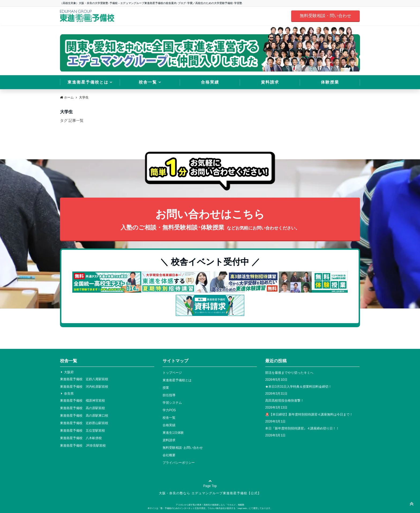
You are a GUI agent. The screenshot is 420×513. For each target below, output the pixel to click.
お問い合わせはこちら (210, 220)
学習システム (172, 403)
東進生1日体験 (173, 433)
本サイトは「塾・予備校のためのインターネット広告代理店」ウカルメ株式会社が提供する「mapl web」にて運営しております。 (210, 508)
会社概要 (169, 455)
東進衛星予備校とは (88, 82)
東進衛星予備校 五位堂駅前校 (82, 431)
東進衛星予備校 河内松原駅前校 (84, 387)
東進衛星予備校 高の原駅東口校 (84, 416)
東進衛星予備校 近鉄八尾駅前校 (84, 379)
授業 (166, 388)
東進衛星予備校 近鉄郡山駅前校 (84, 423)
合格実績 (210, 82)
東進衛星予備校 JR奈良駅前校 (83, 446)
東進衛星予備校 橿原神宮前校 (82, 401)
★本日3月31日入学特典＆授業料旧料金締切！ (298, 387)
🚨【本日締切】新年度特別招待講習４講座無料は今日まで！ (309, 414)
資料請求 (270, 82)
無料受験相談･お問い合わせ (183, 448)
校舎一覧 (148, 82)
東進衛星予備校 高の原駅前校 (82, 408)
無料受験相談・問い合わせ (325, 16)
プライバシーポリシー (179, 463)
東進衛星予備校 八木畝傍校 (81, 438)
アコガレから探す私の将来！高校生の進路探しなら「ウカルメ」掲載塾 (210, 505)
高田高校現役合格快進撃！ (284, 401)
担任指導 (169, 395)
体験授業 (330, 82)
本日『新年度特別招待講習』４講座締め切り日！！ (302, 428)
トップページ (172, 373)
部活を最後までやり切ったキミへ (289, 373)
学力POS (169, 410)
